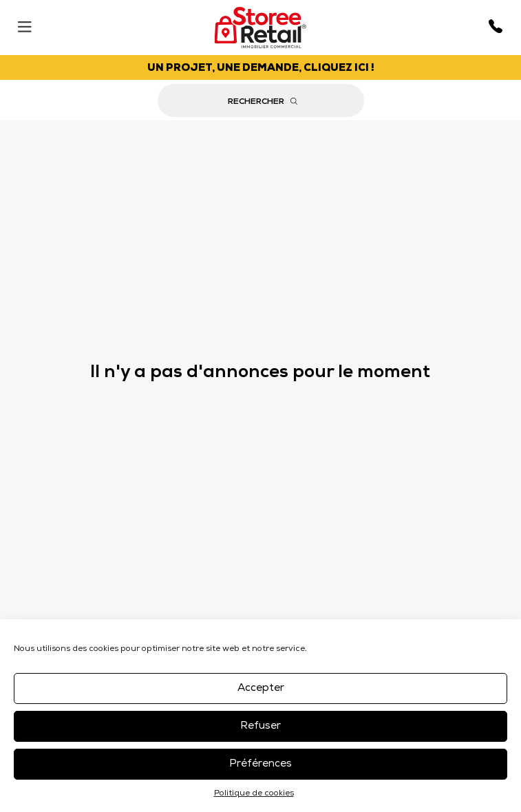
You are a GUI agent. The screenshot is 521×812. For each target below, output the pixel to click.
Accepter (261, 688)
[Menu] (24, 24)
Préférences (260, 764)
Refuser (260, 726)
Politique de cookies (254, 794)
